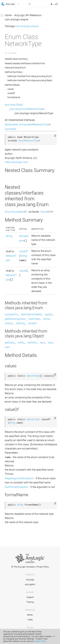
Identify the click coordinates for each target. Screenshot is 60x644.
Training (30, 602)
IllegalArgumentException (19, 478)
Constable (10, 129)
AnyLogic (30, 580)
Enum (21, 141)
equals (49, 314)
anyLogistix (30, 584)
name (46, 319)
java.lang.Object (14, 105)
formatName (14, 97)
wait (42, 343)
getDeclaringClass (15, 319)
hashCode (34, 319)
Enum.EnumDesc (14, 212)
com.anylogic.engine (16, 19)
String (9, 236)
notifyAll (32, 343)
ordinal (9, 323)
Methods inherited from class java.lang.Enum (30, 76)
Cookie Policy (40, 641)
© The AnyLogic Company (23, 567)
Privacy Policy (43, 567)
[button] (14, 4)
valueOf (11, 93)
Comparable (26, 124)
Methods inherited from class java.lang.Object (30, 80)
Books (30, 615)
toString (20, 323)
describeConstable (31, 314)
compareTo (11, 314)
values (11, 89)
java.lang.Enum (18, 109)
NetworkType (36, 109)
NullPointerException (17, 487)
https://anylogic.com (16, 162)
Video (30, 620)
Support (30, 597)
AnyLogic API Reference (28, 15)
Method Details (12, 85)
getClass (10, 343)
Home (8, 15)
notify (21, 343)
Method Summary (14, 72)
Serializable (11, 124)
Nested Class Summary (17, 59)
